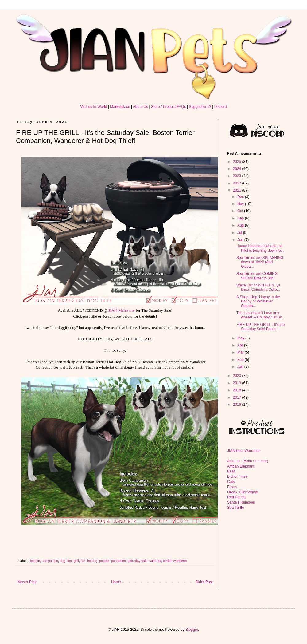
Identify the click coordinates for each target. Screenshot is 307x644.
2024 (238, 169)
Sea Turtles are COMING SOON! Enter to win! (257, 276)
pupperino (119, 561)
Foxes (232, 487)
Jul (240, 233)
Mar (241, 352)
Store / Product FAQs (168, 107)
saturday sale (138, 561)
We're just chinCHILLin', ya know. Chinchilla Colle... (258, 287)
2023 (238, 176)
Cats (231, 482)
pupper (104, 561)
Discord (221, 107)
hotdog (92, 561)
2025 (238, 162)
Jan (241, 367)
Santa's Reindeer (241, 502)
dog (63, 561)
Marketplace (120, 107)
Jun (241, 240)
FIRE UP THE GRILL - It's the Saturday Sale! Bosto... (260, 327)
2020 (238, 376)
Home (116, 582)
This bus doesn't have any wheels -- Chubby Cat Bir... (261, 315)
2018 (238, 390)
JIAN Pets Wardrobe (244, 451)
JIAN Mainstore (121, 310)
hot (83, 561)
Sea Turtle (236, 508)
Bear (231, 471)
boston (35, 561)
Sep (241, 218)
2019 (238, 383)
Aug (241, 225)
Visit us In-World (94, 107)
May (241, 338)
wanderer (180, 561)
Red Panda (236, 497)
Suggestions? (200, 107)
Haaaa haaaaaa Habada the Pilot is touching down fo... (260, 248)
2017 (238, 397)
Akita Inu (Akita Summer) (248, 461)
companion (50, 561)
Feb (241, 360)
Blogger (192, 630)
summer (155, 561)
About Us (140, 107)
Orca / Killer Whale (243, 492)
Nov (241, 204)
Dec (241, 197)
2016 (238, 405)
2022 (238, 183)
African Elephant (241, 466)
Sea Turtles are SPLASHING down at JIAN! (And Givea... (260, 262)
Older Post (204, 582)
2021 (238, 190)
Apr (241, 345)
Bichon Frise (237, 476)
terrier (167, 561)
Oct (241, 211)
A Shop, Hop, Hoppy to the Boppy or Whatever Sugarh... (258, 301)
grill (76, 561)
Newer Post (27, 582)
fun (70, 561)
